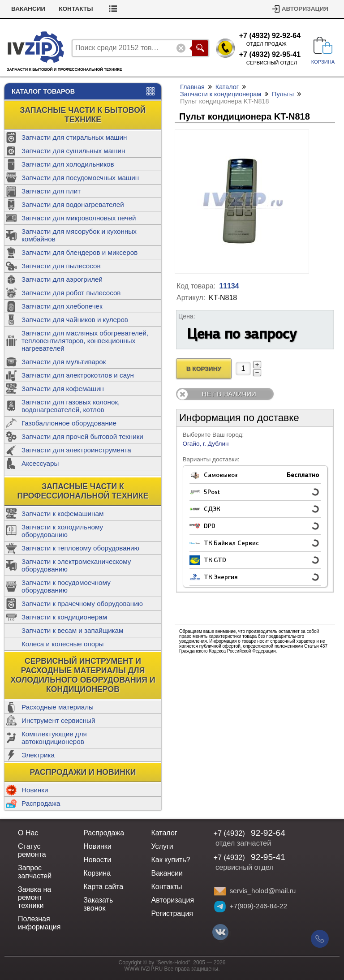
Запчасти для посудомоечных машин (80, 178)
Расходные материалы (58, 707)
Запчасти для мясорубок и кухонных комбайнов (79, 235)
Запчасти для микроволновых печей (79, 218)
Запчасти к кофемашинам (62, 514)
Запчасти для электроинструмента (76, 450)
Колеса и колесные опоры (63, 644)
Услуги (162, 846)
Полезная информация (39, 923)
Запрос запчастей (35, 872)
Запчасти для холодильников (68, 164)
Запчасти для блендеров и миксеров (80, 252)
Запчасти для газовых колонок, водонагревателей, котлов (71, 406)
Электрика (38, 755)
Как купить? (170, 860)
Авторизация (305, 9)
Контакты (145, 9)
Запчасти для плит (51, 191)
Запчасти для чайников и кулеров (75, 320)
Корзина (97, 873)
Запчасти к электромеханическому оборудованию (76, 565)
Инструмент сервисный (58, 720)
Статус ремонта (39, 9)
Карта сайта (103, 887)
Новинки (35, 790)
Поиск (200, 48)
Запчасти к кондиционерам (64, 617)
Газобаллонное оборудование (69, 423)
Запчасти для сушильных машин (73, 151)
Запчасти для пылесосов (61, 266)
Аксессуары (40, 463)
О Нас (28, 833)
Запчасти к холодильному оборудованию (62, 531)
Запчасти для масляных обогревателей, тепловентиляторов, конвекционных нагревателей (85, 341)
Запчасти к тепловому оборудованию (80, 548)
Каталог (227, 87)
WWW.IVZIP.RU (144, 969)
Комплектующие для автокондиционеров (54, 738)
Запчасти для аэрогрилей (62, 279)
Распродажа (41, 803)
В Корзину (204, 369)
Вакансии (97, 9)
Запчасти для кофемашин (63, 389)
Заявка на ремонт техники (34, 897)
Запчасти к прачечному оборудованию (82, 604)
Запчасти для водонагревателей (73, 204)
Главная (192, 87)
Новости (97, 860)
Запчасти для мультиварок (64, 362)
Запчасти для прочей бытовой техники (82, 436)
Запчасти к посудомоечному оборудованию (66, 586)
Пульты (283, 94)
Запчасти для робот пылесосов (71, 293)
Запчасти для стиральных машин (74, 137)
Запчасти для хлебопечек (62, 306)
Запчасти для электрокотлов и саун (78, 375)
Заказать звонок (98, 904)
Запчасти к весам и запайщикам (72, 630)
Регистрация (172, 913)
